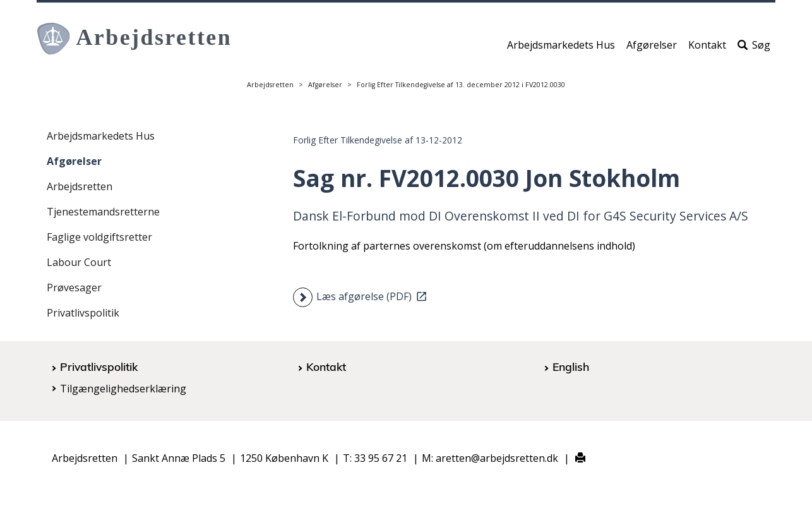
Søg (754, 49)
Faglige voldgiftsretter (99, 237)
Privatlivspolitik (83, 313)
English (571, 366)
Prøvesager (74, 287)
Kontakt (707, 49)
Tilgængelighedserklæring (123, 389)
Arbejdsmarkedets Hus (561, 49)
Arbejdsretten (270, 85)
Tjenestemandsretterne (103, 212)
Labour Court (79, 262)
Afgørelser (652, 49)
